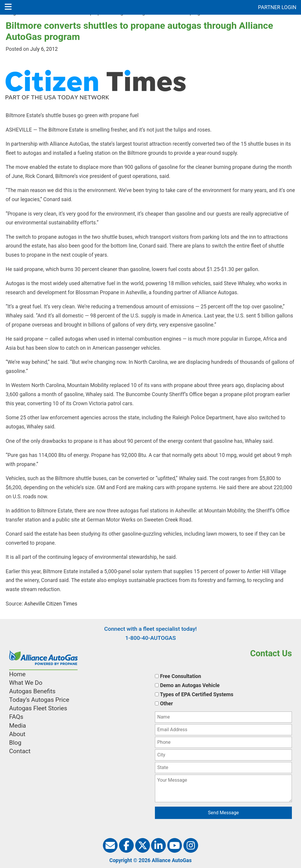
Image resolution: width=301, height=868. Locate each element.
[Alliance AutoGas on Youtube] (175, 845)
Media (17, 726)
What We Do (26, 683)
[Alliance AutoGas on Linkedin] (158, 845)
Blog (15, 743)
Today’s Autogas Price (39, 700)
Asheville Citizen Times (50, 604)
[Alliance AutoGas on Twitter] (143, 845)
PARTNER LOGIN (277, 7)
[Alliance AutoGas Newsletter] (110, 845)
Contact (20, 751)
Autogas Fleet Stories (38, 708)
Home (17, 674)
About (17, 734)
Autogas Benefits (32, 691)
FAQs (16, 717)
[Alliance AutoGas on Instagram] (191, 845)
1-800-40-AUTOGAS (150, 638)
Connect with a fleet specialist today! (151, 629)
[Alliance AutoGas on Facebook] (126, 845)
